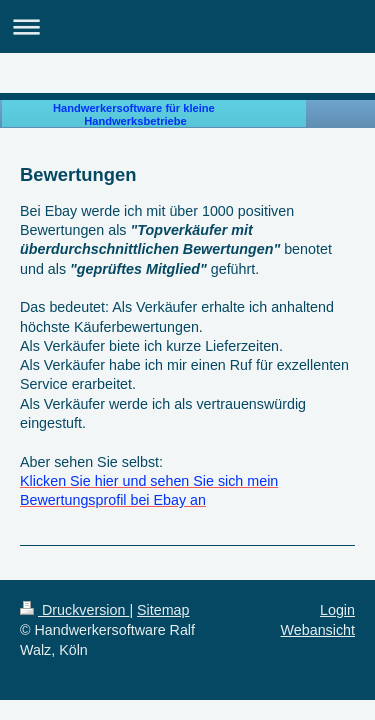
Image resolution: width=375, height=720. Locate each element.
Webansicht (318, 630)
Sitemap (163, 610)
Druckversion (74, 610)
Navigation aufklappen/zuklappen (187, 26)
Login (337, 610)
